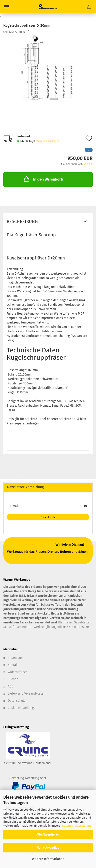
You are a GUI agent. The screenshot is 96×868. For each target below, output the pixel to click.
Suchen (13, 679)
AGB (11, 686)
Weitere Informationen (48, 859)
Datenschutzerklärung (77, 826)
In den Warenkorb (43, 179)
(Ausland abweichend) (48, 141)
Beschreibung (22, 221)
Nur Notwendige (48, 848)
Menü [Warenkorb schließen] (7, 7)
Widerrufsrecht (18, 672)
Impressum (16, 658)
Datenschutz (17, 701)
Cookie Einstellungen (23, 708)
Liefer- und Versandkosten (27, 694)
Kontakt (13, 665)
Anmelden (48, 517)
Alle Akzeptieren (48, 835)
